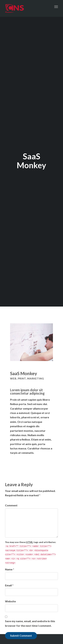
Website (10, 601)
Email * (9, 585)
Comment (11, 505)
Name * (10, 569)
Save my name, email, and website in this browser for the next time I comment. (30, 623)
